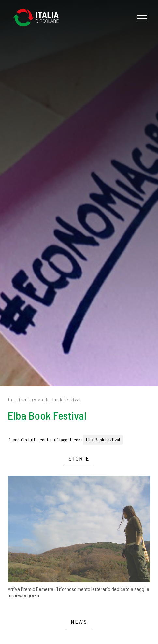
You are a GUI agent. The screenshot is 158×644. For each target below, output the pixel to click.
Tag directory (22, 399)
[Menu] (141, 18)
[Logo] (39, 18)
